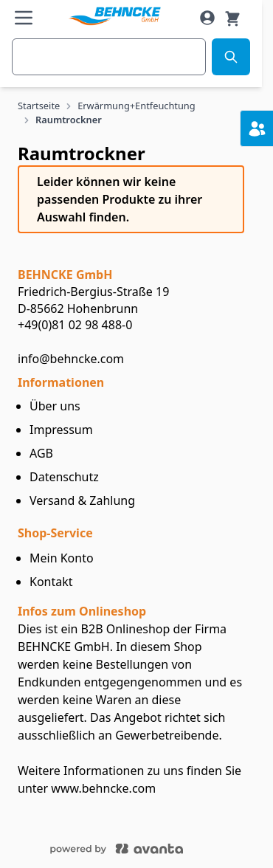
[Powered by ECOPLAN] (161, 847)
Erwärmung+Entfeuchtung (136, 106)
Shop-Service (55, 533)
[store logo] (114, 17)
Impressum (61, 430)
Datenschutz (64, 477)
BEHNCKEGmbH (65, 275)
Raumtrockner (69, 120)
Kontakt (51, 582)
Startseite (39, 106)
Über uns (55, 406)
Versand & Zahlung (82, 500)
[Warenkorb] (232, 18)
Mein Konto (62, 558)
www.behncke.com (103, 788)
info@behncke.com (71, 359)
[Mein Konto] (207, 18)
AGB (41, 453)
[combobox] (109, 57)
